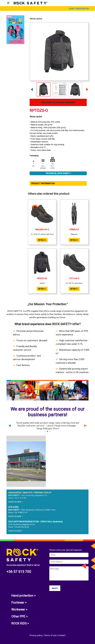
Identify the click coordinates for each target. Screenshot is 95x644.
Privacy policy (36, 635)
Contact (62, 635)
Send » (55, 588)
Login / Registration (79, 9)
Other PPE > (19, 616)
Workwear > (19, 609)
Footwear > (19, 603)
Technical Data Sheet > (58, 173)
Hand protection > (23, 596)
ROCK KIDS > (20, 623)
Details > (42, 240)
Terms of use (50, 635)
